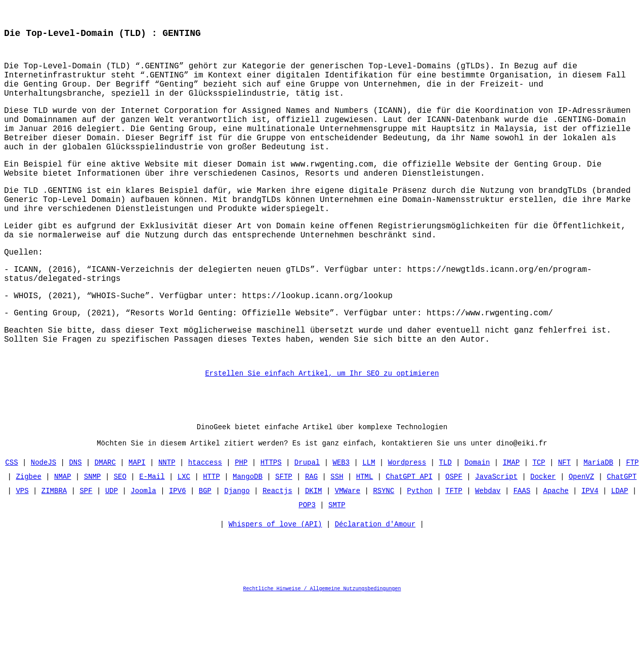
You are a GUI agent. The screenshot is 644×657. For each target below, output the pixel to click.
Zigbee (29, 534)
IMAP (511, 520)
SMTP (337, 563)
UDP (112, 548)
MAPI (137, 520)
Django (237, 548)
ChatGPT (621, 534)
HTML (365, 534)
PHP (241, 520)
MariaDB (598, 520)
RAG (311, 534)
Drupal (307, 520)
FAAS (522, 548)
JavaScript (496, 534)
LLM (369, 520)
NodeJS (44, 520)
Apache (555, 548)
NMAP (63, 534)
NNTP (167, 520)
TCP (539, 520)
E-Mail (152, 534)
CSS (12, 520)
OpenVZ (581, 534)
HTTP (211, 534)
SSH (337, 534)
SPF (86, 548)
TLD (445, 520)
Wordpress (407, 520)
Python (420, 548)
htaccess (205, 520)
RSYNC (383, 548)
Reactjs (277, 548)
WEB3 (341, 520)
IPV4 (590, 548)
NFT (564, 520)
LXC (184, 534)
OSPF (454, 534)
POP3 (307, 563)
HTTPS (271, 520)
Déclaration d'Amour (375, 584)
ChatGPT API (409, 534)
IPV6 (178, 548)
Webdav (488, 548)
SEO (120, 534)
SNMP (93, 534)
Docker (543, 534)
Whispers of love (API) (275, 584)
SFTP (284, 534)
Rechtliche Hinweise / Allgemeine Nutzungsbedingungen (322, 649)
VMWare (348, 548)
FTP (632, 520)
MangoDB (248, 534)
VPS (23, 548)
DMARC (105, 520)
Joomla (143, 548)
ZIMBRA (54, 548)
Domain (477, 520)
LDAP (620, 548)
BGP (205, 548)
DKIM (314, 548)
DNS (76, 520)
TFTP (454, 548)
